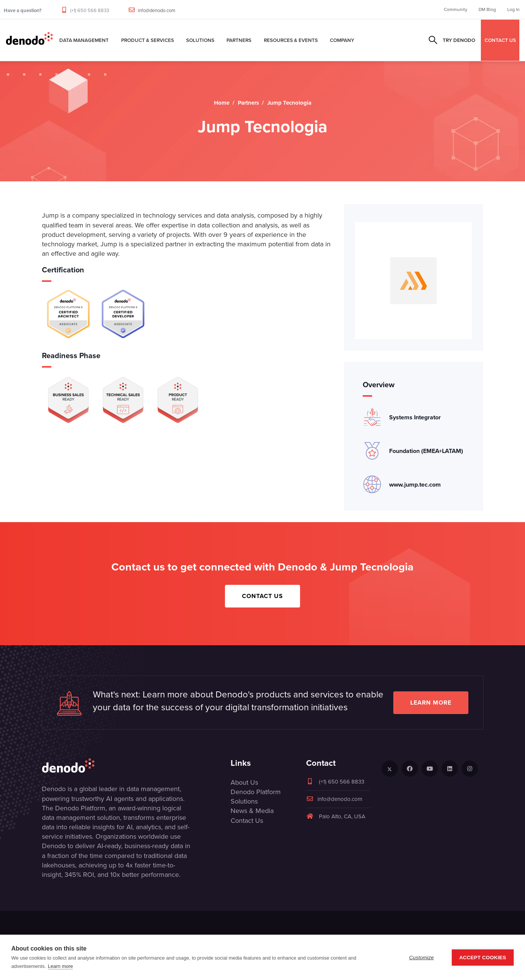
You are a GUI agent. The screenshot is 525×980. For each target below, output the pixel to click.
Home (222, 103)
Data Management (84, 40)
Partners (239, 40)
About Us (244, 782)
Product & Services (148, 40)
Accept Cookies (483, 958)
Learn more (431, 703)
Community (456, 9)
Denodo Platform (256, 792)
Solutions (200, 40)
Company (342, 40)
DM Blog (487, 9)
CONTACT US (500, 40)
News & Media (252, 811)
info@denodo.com (157, 10)
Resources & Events (291, 40)
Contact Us (262, 596)
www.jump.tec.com (415, 485)
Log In (513, 9)
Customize (422, 958)
